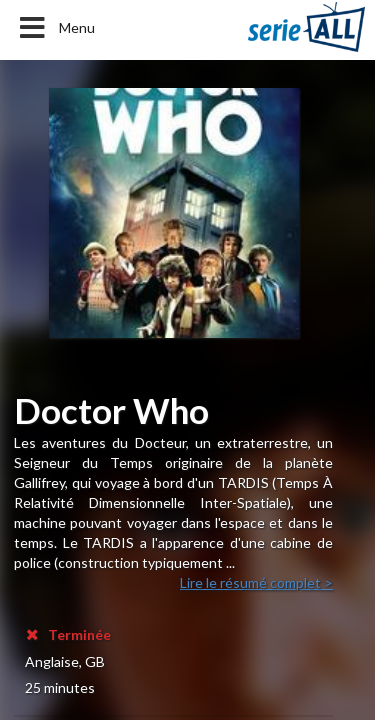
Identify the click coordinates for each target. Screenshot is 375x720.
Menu (55, 28)
